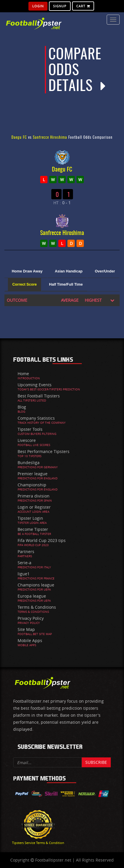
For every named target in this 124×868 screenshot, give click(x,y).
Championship (32, 485)
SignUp (60, 6)
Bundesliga (29, 463)
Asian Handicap (69, 271)
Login (38, 6)
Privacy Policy (31, 618)
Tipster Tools (30, 429)
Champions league (36, 585)
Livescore (27, 440)
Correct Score (24, 284)
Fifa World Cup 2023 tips (42, 540)
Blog (22, 407)
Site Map (26, 629)
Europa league (32, 596)
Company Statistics (36, 418)
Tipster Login (30, 518)
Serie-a (24, 563)
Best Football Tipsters (39, 396)
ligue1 (24, 574)
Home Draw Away (27, 271)
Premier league (33, 474)
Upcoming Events (35, 385)
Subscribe (96, 762)
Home (23, 374)
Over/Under (105, 271)
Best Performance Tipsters (44, 451)
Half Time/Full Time (66, 284)
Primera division (34, 496)
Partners (26, 551)
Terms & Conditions (37, 607)
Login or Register (34, 507)
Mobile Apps (30, 640)
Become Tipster (33, 529)
